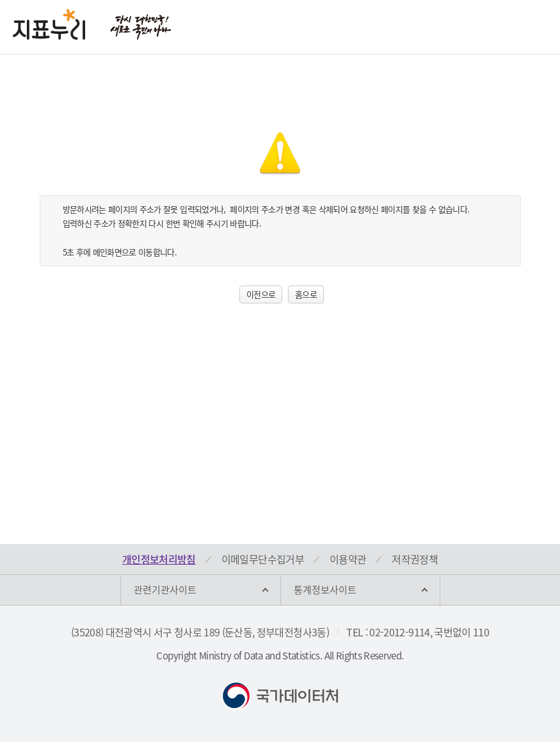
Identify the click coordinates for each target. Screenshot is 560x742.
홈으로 (306, 294)
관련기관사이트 (165, 590)
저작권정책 (415, 559)
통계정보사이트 (325, 590)
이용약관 (348, 559)
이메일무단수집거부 (263, 559)
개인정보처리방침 (159, 559)
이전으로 (261, 294)
